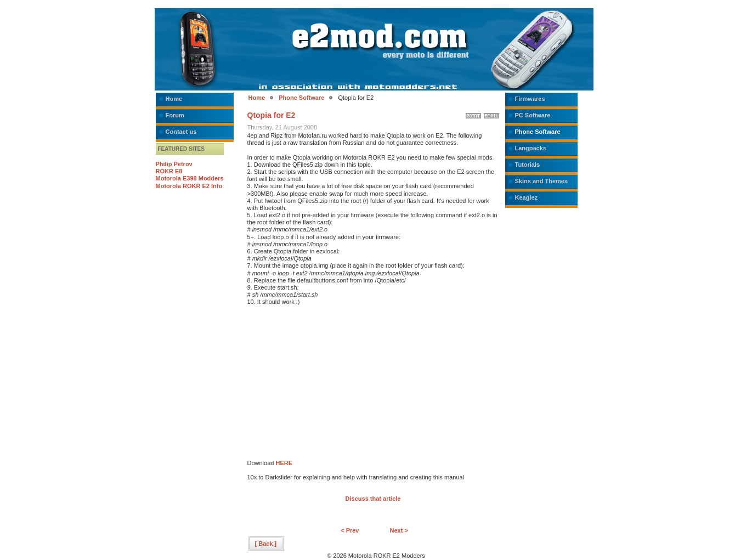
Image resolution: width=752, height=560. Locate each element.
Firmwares (530, 99)
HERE (284, 463)
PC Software (533, 115)
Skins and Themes (542, 181)
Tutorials (528, 165)
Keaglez (527, 197)
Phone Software (301, 98)
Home (174, 99)
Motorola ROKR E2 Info (189, 186)
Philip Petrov (174, 164)
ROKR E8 (169, 171)
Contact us (181, 132)
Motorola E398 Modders (190, 178)
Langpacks (531, 148)
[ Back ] (266, 544)
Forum (175, 115)
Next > (399, 530)
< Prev (350, 530)
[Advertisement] (340, 383)
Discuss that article (373, 499)
